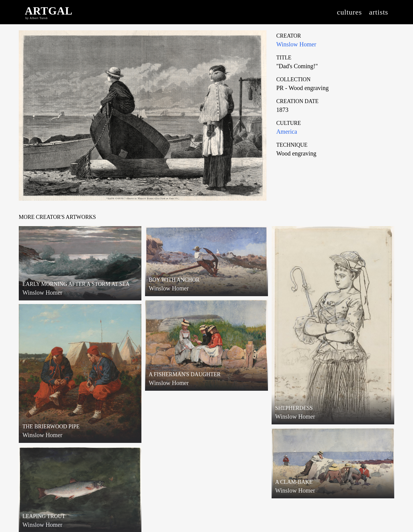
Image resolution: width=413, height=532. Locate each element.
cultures (349, 12)
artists (379, 12)
